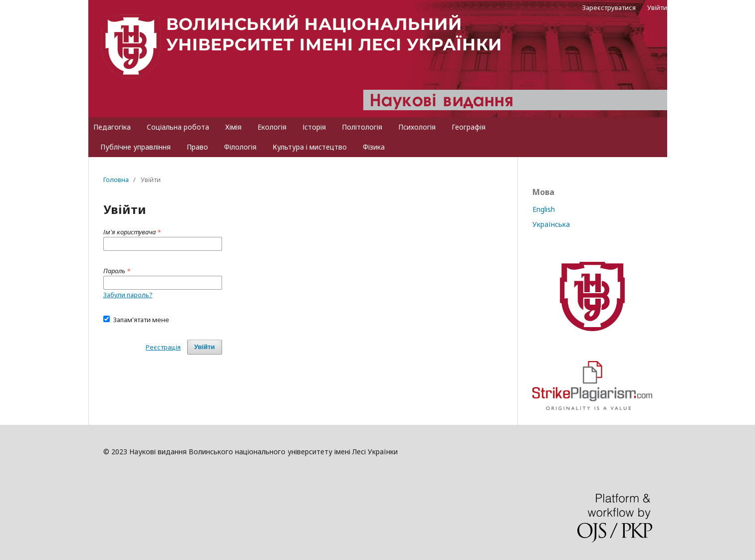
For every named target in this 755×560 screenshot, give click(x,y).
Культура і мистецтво (310, 147)
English (544, 209)
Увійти (657, 7)
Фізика (374, 147)
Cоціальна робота (178, 127)
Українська (551, 224)
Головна (116, 180)
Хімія (233, 127)
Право (197, 147)
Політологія (362, 127)
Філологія (240, 147)
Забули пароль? (128, 295)
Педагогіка (112, 127)
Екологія (272, 127)
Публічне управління (135, 147)
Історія (314, 127)
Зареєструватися (609, 7)
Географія (469, 127)
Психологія (417, 127)
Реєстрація (163, 347)
